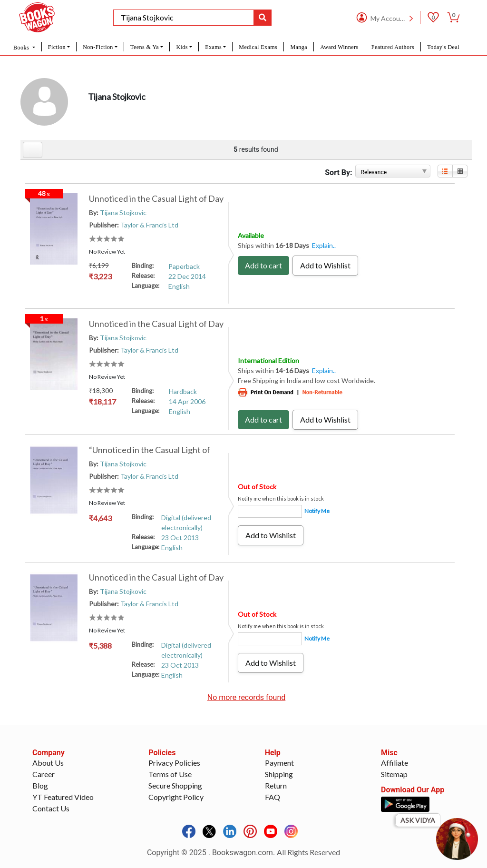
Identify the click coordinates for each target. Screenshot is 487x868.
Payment (279, 763)
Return (276, 785)
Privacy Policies (174, 763)
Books (22, 48)
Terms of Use (170, 774)
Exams (213, 47)
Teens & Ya (145, 47)
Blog (40, 785)
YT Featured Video (63, 797)
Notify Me (317, 511)
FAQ (273, 797)
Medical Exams (258, 47)
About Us (48, 763)
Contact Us (51, 808)
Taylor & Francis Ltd (149, 225)
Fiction (57, 47)
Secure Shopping (175, 785)
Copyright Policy (176, 797)
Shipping (279, 774)
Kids (182, 47)
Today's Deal (443, 47)
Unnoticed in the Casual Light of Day (156, 198)
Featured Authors (393, 47)
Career (44, 774)
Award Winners (339, 47)
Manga (299, 47)
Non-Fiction (98, 47)
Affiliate (394, 763)
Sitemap (394, 774)
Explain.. (324, 245)
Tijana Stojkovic (123, 212)
